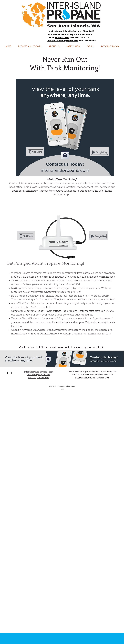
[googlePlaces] (11, 373)
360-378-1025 (62, 38)
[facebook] (8, 373)
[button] (73, 46)
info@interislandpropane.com (63, 41)
